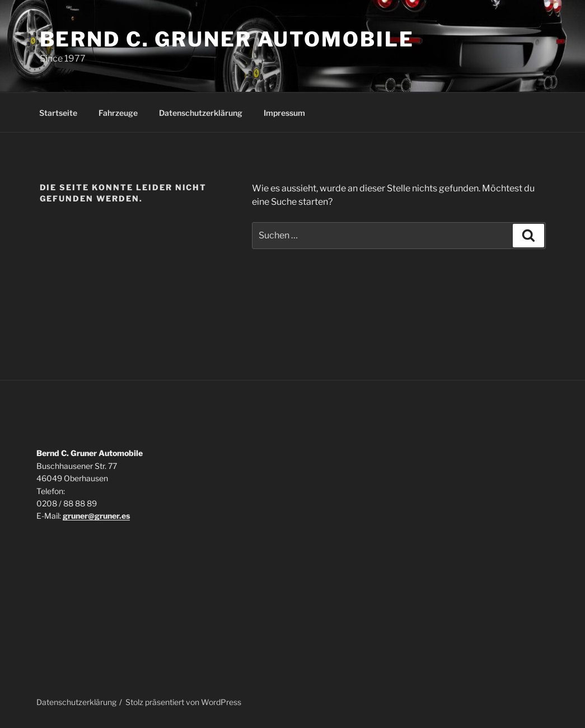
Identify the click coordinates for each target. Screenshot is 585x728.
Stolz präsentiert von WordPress (183, 702)
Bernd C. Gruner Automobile (227, 39)
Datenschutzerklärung (201, 113)
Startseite (58, 113)
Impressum (284, 113)
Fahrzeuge (118, 113)
